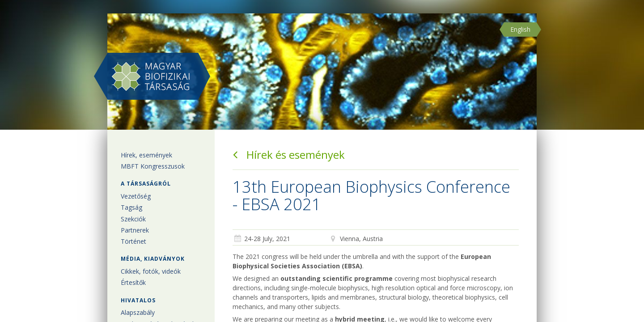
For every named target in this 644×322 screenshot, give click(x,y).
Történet (133, 241)
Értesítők (133, 282)
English (520, 29)
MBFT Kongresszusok (153, 166)
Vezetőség (136, 196)
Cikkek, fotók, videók (151, 271)
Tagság (131, 207)
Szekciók (133, 219)
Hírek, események (146, 155)
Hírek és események (289, 155)
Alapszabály (138, 312)
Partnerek (135, 230)
